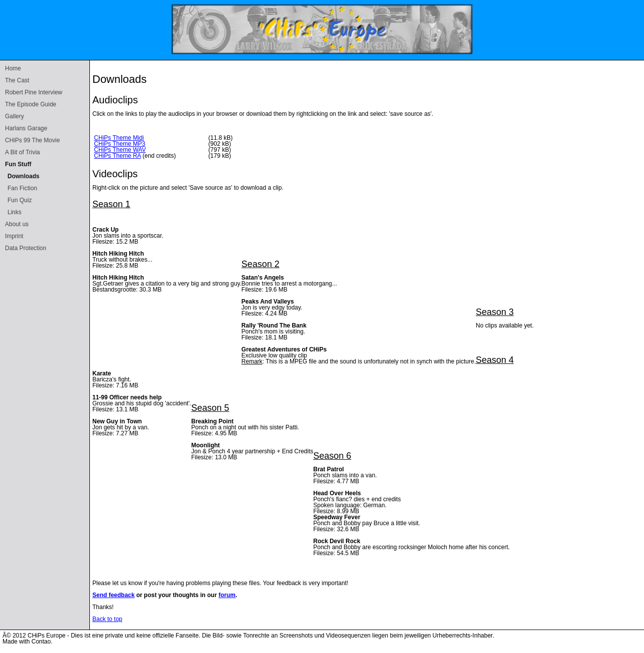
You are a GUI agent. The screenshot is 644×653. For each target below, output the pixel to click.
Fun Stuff (18, 164)
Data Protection (26, 248)
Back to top (107, 619)
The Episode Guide (31, 104)
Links (14, 212)
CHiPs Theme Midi (119, 138)
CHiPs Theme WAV (120, 150)
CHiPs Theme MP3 (119, 144)
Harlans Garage (26, 128)
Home (13, 68)
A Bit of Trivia (22, 152)
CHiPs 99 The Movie (32, 140)
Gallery (14, 116)
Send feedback (114, 595)
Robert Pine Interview (34, 92)
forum (227, 595)
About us (17, 224)
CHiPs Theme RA (117, 156)
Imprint (14, 236)
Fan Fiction (22, 188)
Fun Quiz (20, 200)
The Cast (17, 80)
